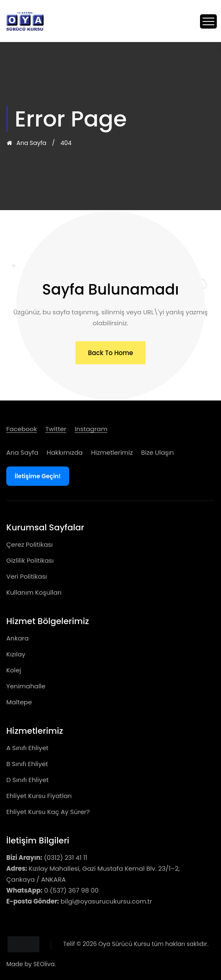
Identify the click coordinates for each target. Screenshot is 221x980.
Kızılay (16, 654)
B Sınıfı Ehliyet (27, 764)
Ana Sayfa (26, 143)
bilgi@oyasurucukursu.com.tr (107, 901)
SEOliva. (44, 964)
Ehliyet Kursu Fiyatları (39, 796)
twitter (56, 429)
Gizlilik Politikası (30, 560)
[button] (111, 353)
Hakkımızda (65, 452)
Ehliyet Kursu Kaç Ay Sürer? (48, 812)
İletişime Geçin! (38, 476)
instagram (91, 429)
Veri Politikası (27, 576)
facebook (22, 429)
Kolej (14, 670)
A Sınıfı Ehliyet (27, 748)
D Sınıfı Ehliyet (27, 780)
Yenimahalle (26, 686)
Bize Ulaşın (158, 452)
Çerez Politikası (30, 544)
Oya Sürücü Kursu (124, 944)
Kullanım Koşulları (34, 592)
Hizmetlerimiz (112, 452)
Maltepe (19, 702)
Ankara (17, 638)
